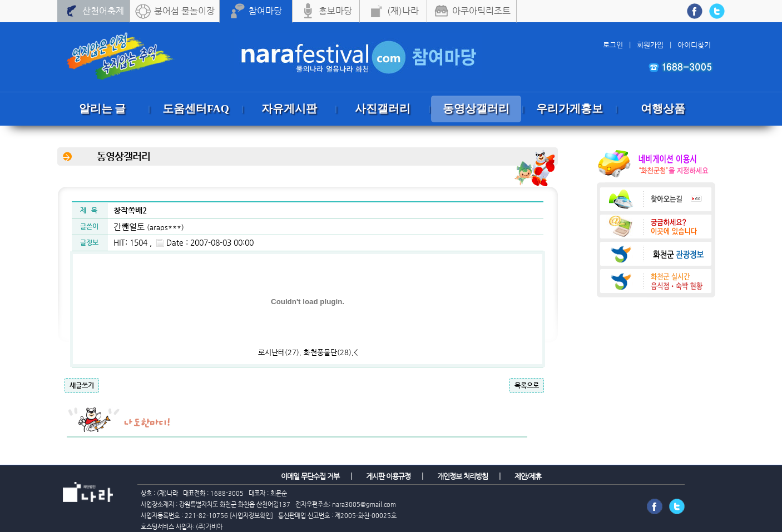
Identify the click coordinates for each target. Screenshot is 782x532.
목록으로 (527, 385)
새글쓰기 (82, 385)
